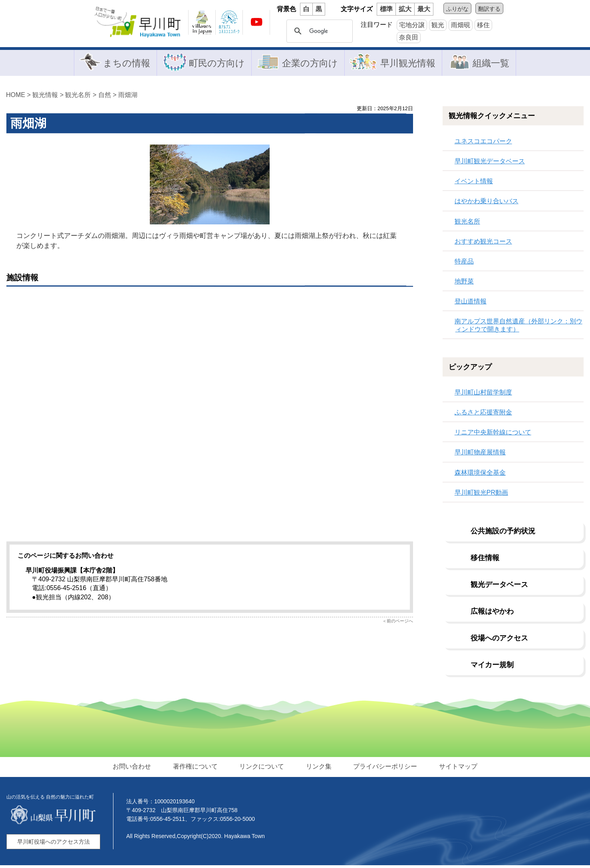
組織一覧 (493, 64)
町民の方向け (215, 64)
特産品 (464, 264)
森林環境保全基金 (480, 475)
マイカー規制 (492, 667)
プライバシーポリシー (383, 769)
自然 (105, 97)
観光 (438, 25)
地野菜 (464, 284)
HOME (16, 97)
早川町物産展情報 (480, 455)
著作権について (198, 769)
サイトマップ (454, 769)
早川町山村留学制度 (483, 395)
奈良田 (409, 37)
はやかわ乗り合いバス (487, 204)
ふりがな (457, 9)
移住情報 (485, 560)
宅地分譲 (412, 25)
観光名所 (78, 97)
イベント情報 (474, 183)
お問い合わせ (137, 769)
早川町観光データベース (490, 163)
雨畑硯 (461, 25)
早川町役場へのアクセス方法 (54, 844)
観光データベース (499, 587)
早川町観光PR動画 (481, 495)
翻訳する (489, 9)
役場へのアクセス (499, 640)
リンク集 (318, 769)
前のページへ (400, 623)
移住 (483, 25)
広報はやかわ (492, 614)
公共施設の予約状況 (503, 533)
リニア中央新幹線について (493, 435)
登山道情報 (471, 304)
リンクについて (263, 769)
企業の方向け (309, 64)
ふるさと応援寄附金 (483, 415)
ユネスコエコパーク (483, 144)
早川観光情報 (409, 64)
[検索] (318, 31)
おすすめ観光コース (483, 244)
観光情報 (45, 97)
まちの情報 (123, 64)
